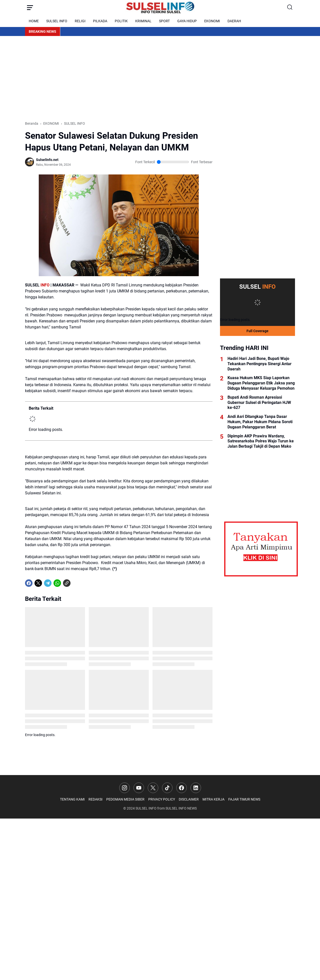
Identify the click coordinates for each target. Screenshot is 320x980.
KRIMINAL (143, 21)
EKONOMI (212, 21)
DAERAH (234, 21)
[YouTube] (139, 788)
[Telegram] (48, 583)
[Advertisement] (160, 78)
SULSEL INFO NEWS (181, 808)
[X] (38, 583)
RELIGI (80, 21)
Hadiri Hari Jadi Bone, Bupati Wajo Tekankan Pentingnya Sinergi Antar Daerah (259, 364)
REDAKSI (95, 799)
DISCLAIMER (189, 799)
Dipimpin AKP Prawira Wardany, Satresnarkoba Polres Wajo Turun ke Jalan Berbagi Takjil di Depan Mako (261, 441)
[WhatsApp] (57, 583)
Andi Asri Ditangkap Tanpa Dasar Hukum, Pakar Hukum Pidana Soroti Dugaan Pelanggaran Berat (260, 422)
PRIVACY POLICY (162, 799)
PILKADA (100, 21)
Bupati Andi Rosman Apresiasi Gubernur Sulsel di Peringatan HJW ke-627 (259, 403)
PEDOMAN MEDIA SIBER (125, 799)
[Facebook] (29, 583)
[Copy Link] (67, 583)
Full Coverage (257, 331)
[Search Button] (290, 7)
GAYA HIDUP (187, 21)
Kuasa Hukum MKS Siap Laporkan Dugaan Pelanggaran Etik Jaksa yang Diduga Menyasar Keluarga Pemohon (261, 383)
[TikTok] (167, 788)
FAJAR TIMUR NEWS (244, 799)
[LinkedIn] (196, 788)
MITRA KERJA (213, 799)
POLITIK (121, 21)
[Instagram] (124, 788)
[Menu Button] (30, 7)
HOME (34, 21)
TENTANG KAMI (72, 799)
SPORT (164, 21)
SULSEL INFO (57, 21)
